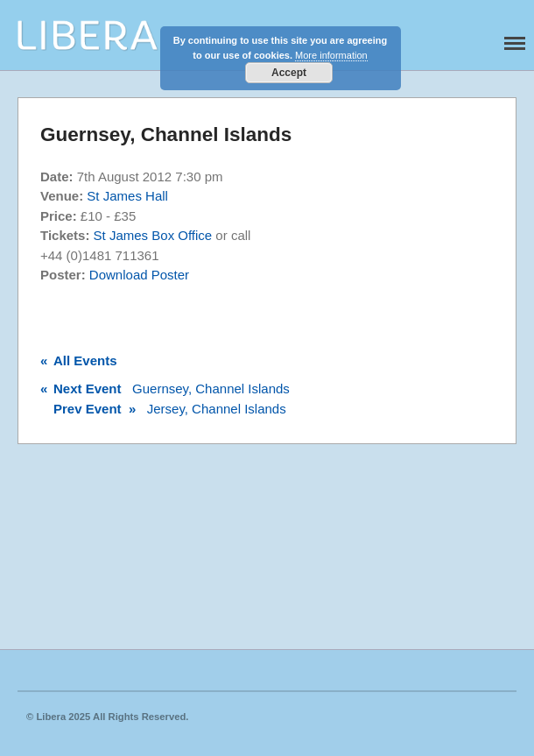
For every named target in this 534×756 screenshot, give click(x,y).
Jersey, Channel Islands (163, 409)
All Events (79, 360)
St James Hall (127, 196)
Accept (289, 73)
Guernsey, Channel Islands (165, 389)
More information (331, 55)
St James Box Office (153, 235)
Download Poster (139, 275)
